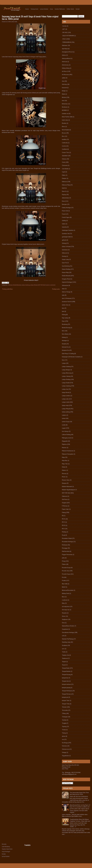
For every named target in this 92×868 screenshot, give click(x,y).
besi (63, 100)
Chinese (64, 159)
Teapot (64, 662)
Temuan (64, 707)
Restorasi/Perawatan (68, 590)
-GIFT (64, 29)
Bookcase (65, 107)
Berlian (64, 97)
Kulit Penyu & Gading (68, 354)
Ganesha (64, 227)
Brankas (64, 123)
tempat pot (65, 697)
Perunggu (65, 548)
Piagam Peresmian (67, 555)
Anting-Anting (66, 68)
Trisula (64, 730)
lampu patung (66, 412)
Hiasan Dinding (66, 269)
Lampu (64, 363)
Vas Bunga (65, 743)
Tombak (64, 720)
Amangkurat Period (67, 52)
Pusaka (64, 580)
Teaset (64, 665)
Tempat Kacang (66, 675)
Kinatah (64, 344)
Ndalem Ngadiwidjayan (68, 490)
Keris (63, 331)
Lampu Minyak (34, 285)
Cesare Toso (65, 152)
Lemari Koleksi (44, 9)
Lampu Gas (65, 389)
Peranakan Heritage (67, 542)
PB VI (63, 522)
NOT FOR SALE (42, 285)
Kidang (64, 337)
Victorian (64, 746)
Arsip (51, 9)
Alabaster (65, 45)
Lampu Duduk (66, 383)
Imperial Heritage (67, 282)
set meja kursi (66, 606)
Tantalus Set (65, 655)
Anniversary (65, 65)
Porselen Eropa (66, 568)
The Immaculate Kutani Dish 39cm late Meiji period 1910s (79, 793)
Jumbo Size (65, 305)
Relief (64, 587)
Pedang (64, 532)
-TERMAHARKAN (67, 42)
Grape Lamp (65, 259)
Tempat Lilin (65, 681)
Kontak (78, 9)
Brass (63, 126)
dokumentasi (65, 198)
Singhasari (65, 619)
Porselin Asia (66, 571)
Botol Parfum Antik (67, 117)
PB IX (64, 519)
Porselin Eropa (66, 574)
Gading (64, 220)
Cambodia (65, 143)
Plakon (64, 564)
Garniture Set (66, 234)
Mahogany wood (67, 438)
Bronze (64, 133)
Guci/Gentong (66, 266)
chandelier (65, 156)
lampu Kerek (65, 392)
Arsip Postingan (6, 852)
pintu (63, 558)
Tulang (64, 733)
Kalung (64, 315)
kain (63, 311)
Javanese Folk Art (67, 302)
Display (64, 195)
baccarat (64, 88)
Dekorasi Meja (66, 185)
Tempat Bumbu (66, 671)
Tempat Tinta (66, 704)
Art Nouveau (65, 75)
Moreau (64, 474)
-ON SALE (65, 32)
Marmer (64, 448)
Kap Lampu (65, 318)
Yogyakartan (65, 756)
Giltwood (64, 253)
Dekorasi (10, 285)
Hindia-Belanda (17, 285)
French (64, 214)
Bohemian (65, 104)
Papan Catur (65, 509)
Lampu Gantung (26, 285)
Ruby (63, 603)
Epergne (64, 204)
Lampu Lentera (66, 396)
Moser (64, 477)
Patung (64, 512)
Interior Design (66, 292)
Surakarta (65, 645)
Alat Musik (65, 49)
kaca (63, 308)
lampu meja (65, 405)
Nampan (64, 483)
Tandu (64, 652)
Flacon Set (65, 211)
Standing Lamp (66, 642)
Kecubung (65, 324)
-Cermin (64, 26)
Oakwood (65, 496)
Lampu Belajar (66, 370)
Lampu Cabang (66, 376)
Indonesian (65, 285)
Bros (63, 136)
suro (63, 649)
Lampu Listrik (66, 402)
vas (63, 739)
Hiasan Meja (65, 272)
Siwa (63, 623)
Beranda (4, 844)
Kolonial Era (65, 347)
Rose (63, 597)
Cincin (64, 162)
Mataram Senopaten (68, 454)
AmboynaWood (66, 58)
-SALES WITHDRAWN (68, 36)
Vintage (64, 752)
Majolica (64, 444)
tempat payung (66, 688)
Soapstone (65, 629)
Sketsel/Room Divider (68, 626)
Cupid (64, 172)
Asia (63, 81)
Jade (63, 295)
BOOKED (64, 110)
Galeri (64, 224)
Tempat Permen (66, 694)
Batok (64, 94)
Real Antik (65, 584)
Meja (63, 457)
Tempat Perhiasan (67, 691)
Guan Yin (64, 263)
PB (63, 516)
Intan (63, 289)
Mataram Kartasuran (68, 451)
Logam (64, 428)
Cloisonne (65, 165)
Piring (64, 561)
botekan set (65, 114)
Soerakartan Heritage (68, 632)
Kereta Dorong (66, 328)
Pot (63, 577)
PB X (63, 529)
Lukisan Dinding (66, 435)
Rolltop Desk (66, 593)
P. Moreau (65, 506)
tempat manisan (66, 684)
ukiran (64, 736)
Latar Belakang (6, 847)
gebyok (64, 240)
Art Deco (64, 71)
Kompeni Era (65, 350)
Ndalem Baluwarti (67, 486)
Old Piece (65, 499)
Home (27, 9)
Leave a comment (51, 285)
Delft (63, 188)
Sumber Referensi (60, 9)
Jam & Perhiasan (67, 298)
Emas (63, 201)
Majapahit (65, 441)
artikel (64, 78)
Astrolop (64, 84)
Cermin (64, 146)
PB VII (64, 525)
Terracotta (65, 710)
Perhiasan (65, 545)
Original (64, 503)
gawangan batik (66, 237)
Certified (64, 149)
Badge (64, 91)
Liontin (64, 425)
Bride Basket (65, 130)
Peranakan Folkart (67, 538)
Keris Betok (65, 334)
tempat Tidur (66, 700)
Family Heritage (66, 208)
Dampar (64, 178)
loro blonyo (65, 431)
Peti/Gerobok (66, 551)
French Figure (66, 217)
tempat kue (65, 678)
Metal (64, 467)
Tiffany (64, 713)
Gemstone (65, 250)
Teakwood (65, 658)
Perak (64, 535)
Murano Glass (66, 480)
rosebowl (65, 600)
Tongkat (64, 723)
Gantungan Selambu (68, 230)
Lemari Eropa (66, 422)
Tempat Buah (66, 668)
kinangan (64, 340)
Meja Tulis (65, 464)
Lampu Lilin (65, 399)
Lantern (64, 415)
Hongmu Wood (66, 279)
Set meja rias (66, 610)
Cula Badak (65, 169)
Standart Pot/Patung (68, 639)
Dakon (64, 175)
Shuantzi (64, 613)
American (65, 62)
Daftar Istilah (70, 9)
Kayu (63, 321)
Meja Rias (65, 460)
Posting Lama (56, 289)
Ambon (64, 55)
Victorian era (65, 749)
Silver (64, 616)
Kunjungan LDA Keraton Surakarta (71, 357)
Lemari (64, 418)
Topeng (64, 726)
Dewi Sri (64, 191)
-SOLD (64, 39)
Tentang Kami (34, 9)
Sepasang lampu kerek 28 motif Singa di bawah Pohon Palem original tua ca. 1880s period (30, 18)
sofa (63, 636)
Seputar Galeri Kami (7, 849)
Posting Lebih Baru (8, 289)
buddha (64, 139)
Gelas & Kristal (66, 246)
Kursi (63, 360)
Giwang (64, 256)
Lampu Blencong (67, 373)
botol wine (65, 120)
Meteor (64, 470)
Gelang (64, 243)
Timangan (65, 717)
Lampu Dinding (66, 379)
